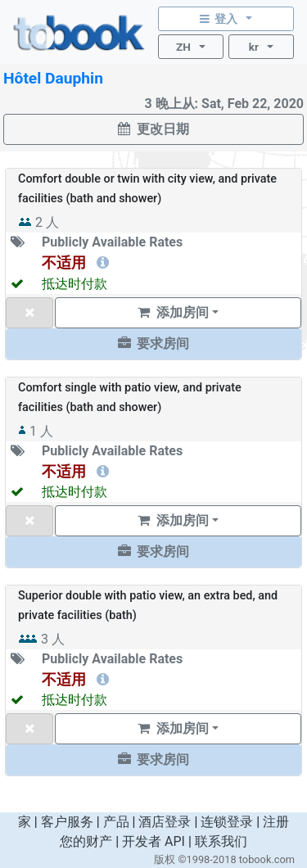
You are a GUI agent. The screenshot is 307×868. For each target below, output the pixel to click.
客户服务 (67, 822)
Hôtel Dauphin (53, 78)
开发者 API (153, 841)
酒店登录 (165, 822)
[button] (153, 344)
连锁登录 (227, 822)
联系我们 (221, 841)
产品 (116, 822)
